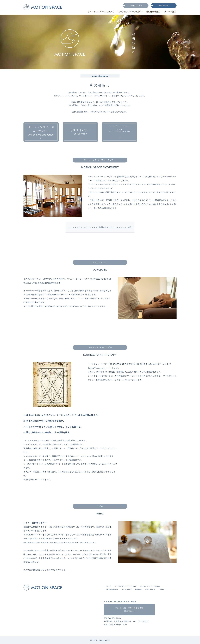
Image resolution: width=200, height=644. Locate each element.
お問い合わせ (150, 590)
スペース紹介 (170, 12)
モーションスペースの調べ (128, 12)
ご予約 (161, 590)
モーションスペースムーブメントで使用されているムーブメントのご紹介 (100, 227)
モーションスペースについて (98, 12)
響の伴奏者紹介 (152, 12)
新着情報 (138, 590)
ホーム (109, 586)
